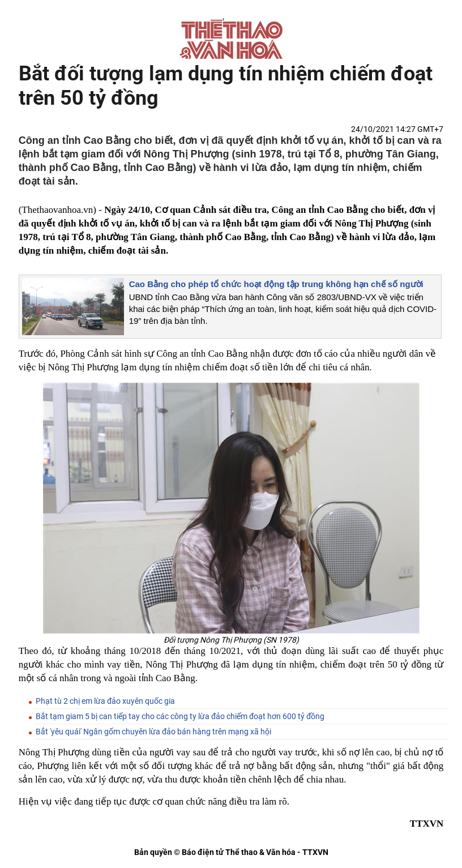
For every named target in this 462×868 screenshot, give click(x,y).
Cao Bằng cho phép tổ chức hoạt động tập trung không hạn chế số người (276, 284)
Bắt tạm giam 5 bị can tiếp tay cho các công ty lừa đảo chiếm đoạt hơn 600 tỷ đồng (180, 716)
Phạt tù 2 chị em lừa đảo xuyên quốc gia (105, 701)
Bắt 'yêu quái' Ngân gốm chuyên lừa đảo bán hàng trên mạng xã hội (153, 732)
